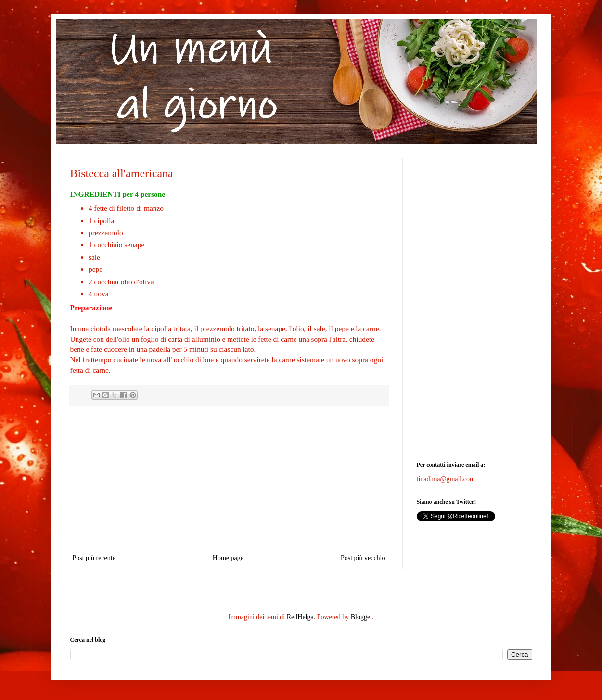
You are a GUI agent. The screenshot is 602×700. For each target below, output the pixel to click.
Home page (228, 558)
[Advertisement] (229, 480)
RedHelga (300, 617)
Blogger (361, 617)
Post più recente (94, 558)
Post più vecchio (363, 558)
